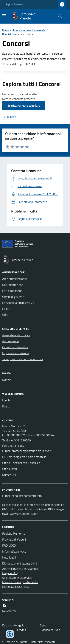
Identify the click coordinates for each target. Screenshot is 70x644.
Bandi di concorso (12, 34)
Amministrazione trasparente (29, 30)
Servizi (44, 625)
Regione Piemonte (14, 4)
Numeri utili (9, 475)
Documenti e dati (13, 285)
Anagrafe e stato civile (16, 335)
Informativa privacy (14, 551)
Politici (6, 309)
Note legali (9, 557)
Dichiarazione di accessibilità (20, 563)
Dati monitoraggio (13, 625)
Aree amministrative (15, 279)
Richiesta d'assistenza (16, 587)
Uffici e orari (10, 469)
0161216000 (22, 440)
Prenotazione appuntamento (20, 582)
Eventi (6, 406)
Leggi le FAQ (10, 573)
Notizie (7, 380)
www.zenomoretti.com (24, 514)
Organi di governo (13, 297)
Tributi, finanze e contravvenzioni (22, 359)
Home (6, 30)
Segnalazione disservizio (17, 578)
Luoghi (6, 400)
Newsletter (9, 611)
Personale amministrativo (18, 303)
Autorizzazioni (11, 341)
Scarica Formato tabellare (24, 105)
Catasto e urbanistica (15, 347)
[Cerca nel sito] (58, 16)
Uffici (5, 315)
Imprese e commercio (15, 353)
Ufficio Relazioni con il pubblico (21, 463)
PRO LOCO (9, 545)
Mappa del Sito (51, 630)
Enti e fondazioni (13, 291)
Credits (21, 630)
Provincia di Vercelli (14, 539)
